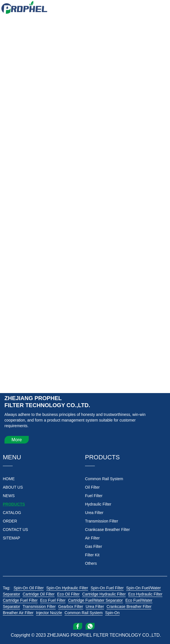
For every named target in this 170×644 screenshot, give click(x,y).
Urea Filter (95, 606)
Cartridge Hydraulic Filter (104, 594)
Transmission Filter (39, 606)
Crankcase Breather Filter (129, 606)
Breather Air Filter (18, 613)
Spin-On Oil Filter (29, 588)
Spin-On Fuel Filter (107, 588)
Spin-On (112, 613)
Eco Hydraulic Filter (145, 594)
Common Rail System (83, 613)
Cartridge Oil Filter (39, 594)
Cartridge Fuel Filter (20, 600)
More (17, 440)
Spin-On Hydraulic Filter (67, 588)
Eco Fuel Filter (53, 600)
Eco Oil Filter (68, 594)
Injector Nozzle (49, 613)
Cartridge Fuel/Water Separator (96, 600)
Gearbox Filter (71, 606)
